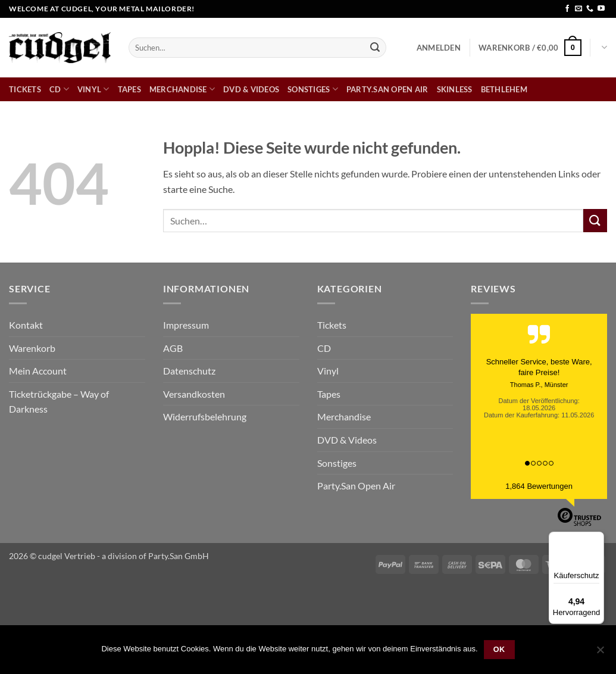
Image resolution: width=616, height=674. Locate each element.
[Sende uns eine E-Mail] (579, 9)
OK (499, 650)
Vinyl (93, 89)
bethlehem (504, 89)
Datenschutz (189, 371)
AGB (173, 348)
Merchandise (182, 89)
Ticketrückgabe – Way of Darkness (59, 402)
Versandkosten (194, 394)
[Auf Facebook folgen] (567, 9)
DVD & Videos (251, 89)
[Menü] (597, 539)
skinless (455, 89)
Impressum (186, 325)
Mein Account (38, 371)
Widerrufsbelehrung (205, 416)
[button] (439, 48)
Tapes (129, 89)
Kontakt (26, 325)
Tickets (25, 89)
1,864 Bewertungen (539, 486)
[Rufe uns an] (590, 9)
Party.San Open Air (387, 89)
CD (59, 89)
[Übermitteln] (375, 48)
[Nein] (600, 653)
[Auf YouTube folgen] (601, 9)
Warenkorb (32, 348)
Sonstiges (313, 89)
